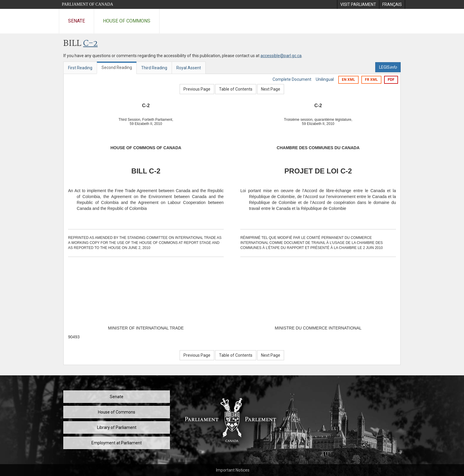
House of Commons (127, 21)
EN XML (348, 80)
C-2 (90, 44)
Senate (76, 21)
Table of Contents (236, 89)
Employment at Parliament (117, 443)
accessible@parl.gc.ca (281, 56)
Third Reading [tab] (154, 68)
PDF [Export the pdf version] (391, 80)
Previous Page (197, 89)
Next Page (271, 89)
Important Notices (233, 470)
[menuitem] (358, 4)
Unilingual (325, 79)
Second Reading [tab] (117, 67)
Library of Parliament (117, 427)
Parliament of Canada (87, 4)
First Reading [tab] (80, 68)
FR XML (371, 80)
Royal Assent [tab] (189, 68)
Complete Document (292, 79)
